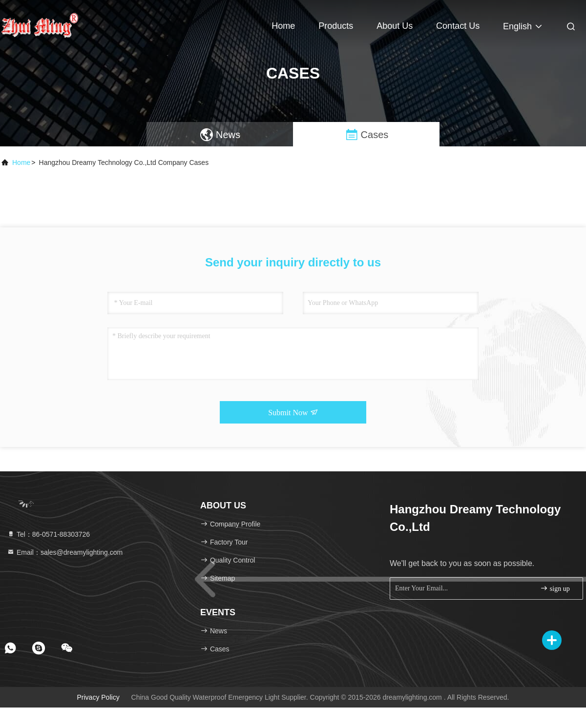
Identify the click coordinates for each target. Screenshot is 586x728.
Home (283, 26)
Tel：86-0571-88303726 (48, 534)
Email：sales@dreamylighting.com (65, 552)
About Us (395, 26)
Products (336, 26)
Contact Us (458, 26)
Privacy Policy (98, 697)
